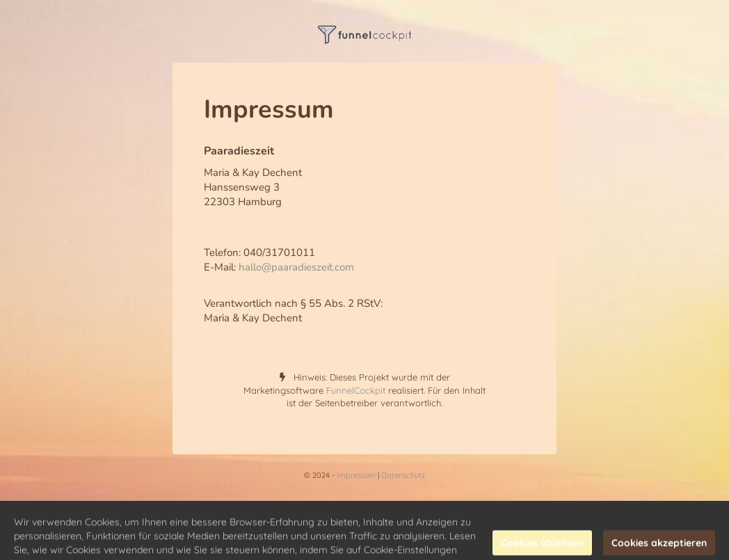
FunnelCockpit (356, 390)
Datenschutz (403, 475)
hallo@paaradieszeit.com (296, 267)
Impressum (356, 475)
